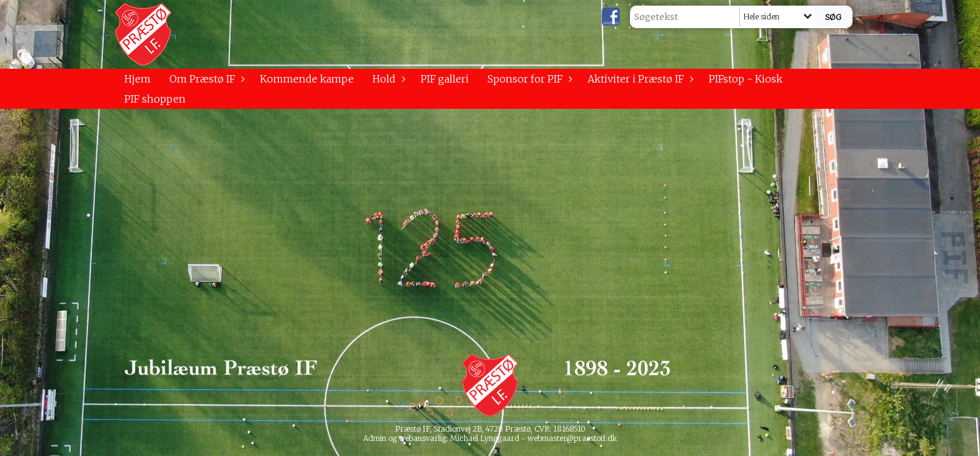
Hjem (137, 79)
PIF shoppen (155, 99)
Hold (387, 79)
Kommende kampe (307, 79)
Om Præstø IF (205, 79)
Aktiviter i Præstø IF (639, 79)
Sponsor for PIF (528, 79)
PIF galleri (445, 79)
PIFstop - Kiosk (746, 79)
